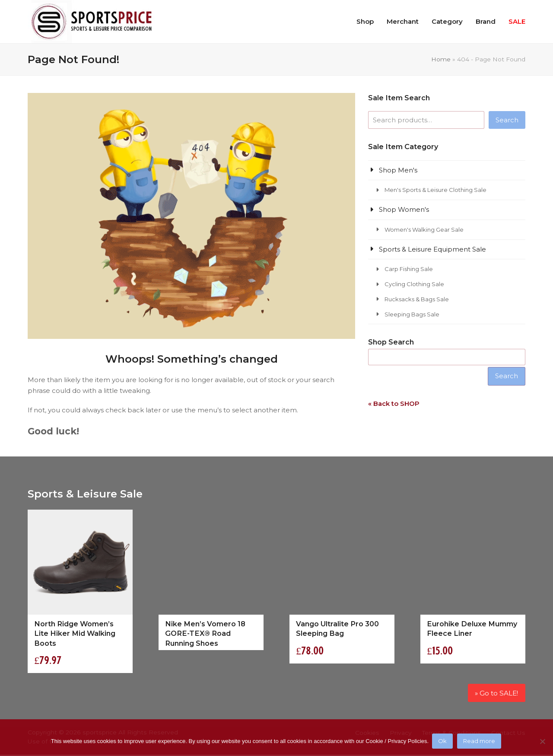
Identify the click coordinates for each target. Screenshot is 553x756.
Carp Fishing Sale (409, 269)
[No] (542, 742)
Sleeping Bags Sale (412, 314)
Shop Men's (398, 170)
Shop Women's (404, 209)
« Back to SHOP (394, 404)
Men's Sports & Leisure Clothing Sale (435, 190)
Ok (443, 742)
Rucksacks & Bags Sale (417, 299)
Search (507, 120)
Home (441, 59)
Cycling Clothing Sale (414, 284)
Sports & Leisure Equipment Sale (432, 249)
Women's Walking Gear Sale (424, 230)
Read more (480, 742)
